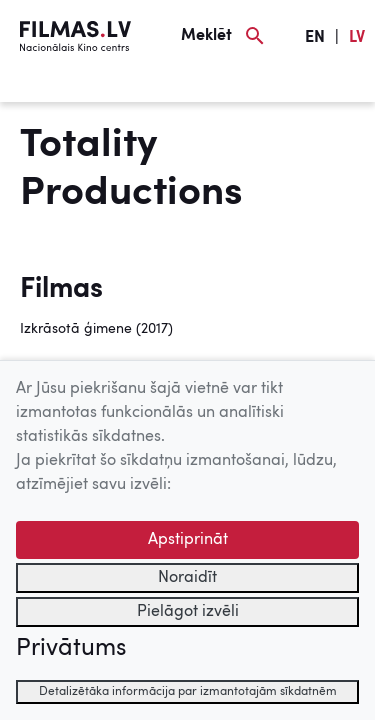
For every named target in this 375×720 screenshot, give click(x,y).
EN (315, 38)
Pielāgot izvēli (188, 612)
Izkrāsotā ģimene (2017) (96, 329)
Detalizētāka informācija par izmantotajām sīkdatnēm (188, 692)
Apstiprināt (188, 540)
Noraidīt (187, 578)
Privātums (71, 649)
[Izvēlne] (50, 87)
